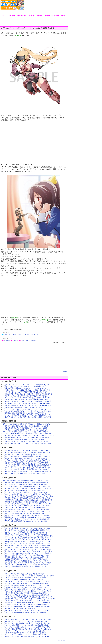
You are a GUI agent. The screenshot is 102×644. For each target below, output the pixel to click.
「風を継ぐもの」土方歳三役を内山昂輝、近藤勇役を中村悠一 (24, 454)
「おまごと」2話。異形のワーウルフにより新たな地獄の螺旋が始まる (26, 625)
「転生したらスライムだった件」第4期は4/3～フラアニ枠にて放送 (25, 534)
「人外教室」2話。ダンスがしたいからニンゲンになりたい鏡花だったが (27, 540)
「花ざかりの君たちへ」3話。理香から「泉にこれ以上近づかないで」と (27, 472)
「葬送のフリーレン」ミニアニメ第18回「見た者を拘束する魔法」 (25, 386)
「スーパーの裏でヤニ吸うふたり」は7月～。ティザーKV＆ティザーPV (27, 504)
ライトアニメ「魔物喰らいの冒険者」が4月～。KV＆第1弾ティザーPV (27, 606)
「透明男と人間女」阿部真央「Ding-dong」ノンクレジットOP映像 (25, 521)
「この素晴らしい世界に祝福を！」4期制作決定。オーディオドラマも (26, 605)
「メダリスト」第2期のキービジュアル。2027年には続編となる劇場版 (27, 452)
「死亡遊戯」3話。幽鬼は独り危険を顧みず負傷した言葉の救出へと (26, 483)
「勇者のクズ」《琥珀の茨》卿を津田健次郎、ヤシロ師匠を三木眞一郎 (27, 456)
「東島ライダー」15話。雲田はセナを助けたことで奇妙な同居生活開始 (27, 468)
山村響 (26, 322)
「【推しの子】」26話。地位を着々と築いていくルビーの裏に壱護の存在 (28, 394)
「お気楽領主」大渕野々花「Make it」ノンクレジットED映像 (24, 439)
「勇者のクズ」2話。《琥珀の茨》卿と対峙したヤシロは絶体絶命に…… (27, 485)
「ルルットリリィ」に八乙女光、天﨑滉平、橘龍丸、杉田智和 (24, 574)
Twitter (63, 15)
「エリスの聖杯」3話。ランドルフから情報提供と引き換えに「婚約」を (27, 400)
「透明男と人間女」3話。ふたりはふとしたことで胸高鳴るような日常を (27, 402)
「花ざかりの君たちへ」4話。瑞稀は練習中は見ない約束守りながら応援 (27, 417)
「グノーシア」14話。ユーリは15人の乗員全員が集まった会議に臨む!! (27, 470)
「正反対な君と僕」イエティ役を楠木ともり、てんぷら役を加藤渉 (25, 428)
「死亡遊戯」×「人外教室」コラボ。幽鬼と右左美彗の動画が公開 (25, 621)
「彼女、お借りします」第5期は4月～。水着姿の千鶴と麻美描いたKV (26, 530)
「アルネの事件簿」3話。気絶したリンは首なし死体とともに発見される (27, 411)
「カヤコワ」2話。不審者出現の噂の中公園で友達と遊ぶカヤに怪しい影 (27, 629)
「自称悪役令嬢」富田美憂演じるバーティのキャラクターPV (23, 407)
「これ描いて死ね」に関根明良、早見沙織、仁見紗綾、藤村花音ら (25, 578)
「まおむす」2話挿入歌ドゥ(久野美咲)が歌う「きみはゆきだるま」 (25, 567)
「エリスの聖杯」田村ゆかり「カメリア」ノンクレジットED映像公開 (26, 519)
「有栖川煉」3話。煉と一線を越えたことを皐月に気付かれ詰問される (26, 508)
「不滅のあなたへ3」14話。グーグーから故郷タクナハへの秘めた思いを (27, 591)
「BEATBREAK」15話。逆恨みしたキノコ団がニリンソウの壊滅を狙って (27, 500)
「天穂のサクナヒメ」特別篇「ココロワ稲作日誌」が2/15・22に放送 (26, 581)
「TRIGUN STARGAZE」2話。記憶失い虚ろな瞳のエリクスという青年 (27, 486)
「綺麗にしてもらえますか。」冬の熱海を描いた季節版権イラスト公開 (27, 506)
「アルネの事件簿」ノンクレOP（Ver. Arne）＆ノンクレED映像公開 (26, 601)
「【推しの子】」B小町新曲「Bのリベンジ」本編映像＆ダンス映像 (25, 565)
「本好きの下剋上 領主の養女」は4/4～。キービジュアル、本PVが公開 (27, 388)
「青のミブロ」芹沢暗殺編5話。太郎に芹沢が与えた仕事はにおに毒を (26, 462)
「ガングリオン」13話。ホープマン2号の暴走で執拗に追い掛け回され (26, 547)
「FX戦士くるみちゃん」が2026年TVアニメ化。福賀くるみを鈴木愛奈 (27, 390)
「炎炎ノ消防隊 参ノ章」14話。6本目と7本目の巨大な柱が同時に (25, 593)
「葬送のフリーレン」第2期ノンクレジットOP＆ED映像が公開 (24, 474)
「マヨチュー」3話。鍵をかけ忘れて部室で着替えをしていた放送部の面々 (28, 464)
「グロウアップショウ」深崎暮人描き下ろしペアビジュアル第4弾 (25, 392)
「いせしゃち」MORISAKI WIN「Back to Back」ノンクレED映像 (25, 612)
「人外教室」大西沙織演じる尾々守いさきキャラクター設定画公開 (25, 430)
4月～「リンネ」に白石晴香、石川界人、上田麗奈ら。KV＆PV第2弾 (26, 432)
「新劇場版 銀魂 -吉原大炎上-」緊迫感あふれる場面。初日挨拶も (25, 502)
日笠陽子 (15, 317)
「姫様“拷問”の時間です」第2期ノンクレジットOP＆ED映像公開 (25, 633)
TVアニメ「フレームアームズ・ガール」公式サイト (21, 335)
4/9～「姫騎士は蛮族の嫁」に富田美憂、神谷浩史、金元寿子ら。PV (26, 481)
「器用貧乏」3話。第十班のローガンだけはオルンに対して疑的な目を (26, 557)
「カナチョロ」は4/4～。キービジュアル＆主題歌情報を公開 (23, 580)
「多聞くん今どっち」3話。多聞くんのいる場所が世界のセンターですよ (27, 589)
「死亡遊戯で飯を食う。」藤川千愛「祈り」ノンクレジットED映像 (25, 561)
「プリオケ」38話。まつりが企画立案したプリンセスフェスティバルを (27, 498)
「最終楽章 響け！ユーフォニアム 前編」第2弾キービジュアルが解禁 (26, 438)
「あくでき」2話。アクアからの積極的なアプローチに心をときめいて (26, 492)
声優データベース (22, 16)
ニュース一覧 (11, 16)
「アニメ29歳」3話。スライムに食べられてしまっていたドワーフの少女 (27, 404)
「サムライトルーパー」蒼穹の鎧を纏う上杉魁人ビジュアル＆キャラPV (27, 532)
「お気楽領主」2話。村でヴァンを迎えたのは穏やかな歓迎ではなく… (26, 587)
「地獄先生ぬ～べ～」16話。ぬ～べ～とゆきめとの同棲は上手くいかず (27, 544)
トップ (3, 16)
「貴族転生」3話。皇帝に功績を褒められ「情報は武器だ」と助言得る (26, 426)
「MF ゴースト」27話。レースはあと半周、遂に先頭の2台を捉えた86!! (27, 595)
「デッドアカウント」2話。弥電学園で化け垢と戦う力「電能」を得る (26, 538)
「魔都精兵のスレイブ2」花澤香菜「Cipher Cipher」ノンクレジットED (27, 517)
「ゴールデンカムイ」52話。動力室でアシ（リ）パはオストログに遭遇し (28, 398)
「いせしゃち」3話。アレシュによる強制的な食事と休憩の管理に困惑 (26, 466)
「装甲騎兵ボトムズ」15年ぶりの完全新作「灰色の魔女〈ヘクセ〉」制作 (28, 551)
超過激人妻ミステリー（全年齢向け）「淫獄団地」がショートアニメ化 (27, 511)
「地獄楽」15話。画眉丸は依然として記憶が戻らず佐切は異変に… (25, 513)
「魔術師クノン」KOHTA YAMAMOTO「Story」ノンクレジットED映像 (27, 603)
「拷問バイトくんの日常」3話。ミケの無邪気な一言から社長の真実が (26, 545)
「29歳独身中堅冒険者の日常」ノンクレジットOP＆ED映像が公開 (25, 559)
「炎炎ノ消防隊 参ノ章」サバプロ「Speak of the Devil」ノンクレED (26, 441)
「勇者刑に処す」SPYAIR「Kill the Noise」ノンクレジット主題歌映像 (26, 515)
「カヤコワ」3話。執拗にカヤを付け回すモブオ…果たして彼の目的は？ (27, 409)
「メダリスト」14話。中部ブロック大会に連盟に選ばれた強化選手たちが (28, 460)
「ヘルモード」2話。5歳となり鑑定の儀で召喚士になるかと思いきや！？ (28, 597)
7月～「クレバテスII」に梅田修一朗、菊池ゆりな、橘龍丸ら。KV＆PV (27, 424)
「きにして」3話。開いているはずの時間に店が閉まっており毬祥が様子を (28, 553)
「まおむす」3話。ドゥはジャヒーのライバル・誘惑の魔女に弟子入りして (28, 384)
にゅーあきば (39, 16)
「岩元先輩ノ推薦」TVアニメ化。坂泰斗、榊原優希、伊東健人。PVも (26, 450)
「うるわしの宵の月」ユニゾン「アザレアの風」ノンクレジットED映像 (27, 563)
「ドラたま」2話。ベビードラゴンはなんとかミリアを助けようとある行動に (29, 576)
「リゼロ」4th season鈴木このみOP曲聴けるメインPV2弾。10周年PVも (27, 434)
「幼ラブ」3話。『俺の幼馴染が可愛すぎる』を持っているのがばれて (26, 490)
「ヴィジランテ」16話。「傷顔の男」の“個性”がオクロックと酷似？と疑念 (28, 496)
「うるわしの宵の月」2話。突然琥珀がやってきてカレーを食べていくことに (29, 436)
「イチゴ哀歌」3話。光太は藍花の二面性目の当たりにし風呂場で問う (26, 509)
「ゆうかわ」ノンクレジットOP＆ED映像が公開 (19, 608)
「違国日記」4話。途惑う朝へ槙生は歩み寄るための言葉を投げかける (26, 413)
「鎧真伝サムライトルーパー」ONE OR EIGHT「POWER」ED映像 (26, 610)
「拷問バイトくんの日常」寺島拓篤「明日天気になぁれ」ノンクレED (26, 637)
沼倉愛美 (18, 35)
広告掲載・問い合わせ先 (52, 16)
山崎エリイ (44, 320)
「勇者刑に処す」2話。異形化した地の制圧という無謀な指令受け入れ (26, 623)
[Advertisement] (32, 7)
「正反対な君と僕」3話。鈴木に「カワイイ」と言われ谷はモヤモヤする (27, 405)
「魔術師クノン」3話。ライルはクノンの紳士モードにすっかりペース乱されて (29, 599)
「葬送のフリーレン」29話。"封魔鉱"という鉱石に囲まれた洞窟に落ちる (27, 549)
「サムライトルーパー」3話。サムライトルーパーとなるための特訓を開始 (28, 536)
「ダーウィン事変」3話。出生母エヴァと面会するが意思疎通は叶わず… (27, 415)
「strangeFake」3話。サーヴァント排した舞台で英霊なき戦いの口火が (27, 542)
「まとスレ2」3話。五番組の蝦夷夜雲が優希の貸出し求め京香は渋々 (26, 396)
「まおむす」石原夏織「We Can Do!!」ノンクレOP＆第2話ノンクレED (27, 528)
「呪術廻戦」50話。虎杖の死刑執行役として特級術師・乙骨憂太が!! (26, 583)
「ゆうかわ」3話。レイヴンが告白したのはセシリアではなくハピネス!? (27, 488)
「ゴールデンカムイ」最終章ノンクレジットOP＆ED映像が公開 (24, 635)
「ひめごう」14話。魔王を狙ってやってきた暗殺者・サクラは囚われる (27, 494)
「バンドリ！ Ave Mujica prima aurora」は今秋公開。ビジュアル (25, 631)
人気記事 (31, 16)
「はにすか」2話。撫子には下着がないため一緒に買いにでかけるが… (26, 555)
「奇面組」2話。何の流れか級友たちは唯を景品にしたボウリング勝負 (26, 585)
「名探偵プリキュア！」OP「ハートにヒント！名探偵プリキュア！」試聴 (28, 443)
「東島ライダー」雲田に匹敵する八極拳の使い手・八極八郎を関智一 (26, 458)
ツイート (64, 372)
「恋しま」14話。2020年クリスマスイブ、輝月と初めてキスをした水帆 (27, 619)
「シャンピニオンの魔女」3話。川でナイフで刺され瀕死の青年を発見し (27, 627)
